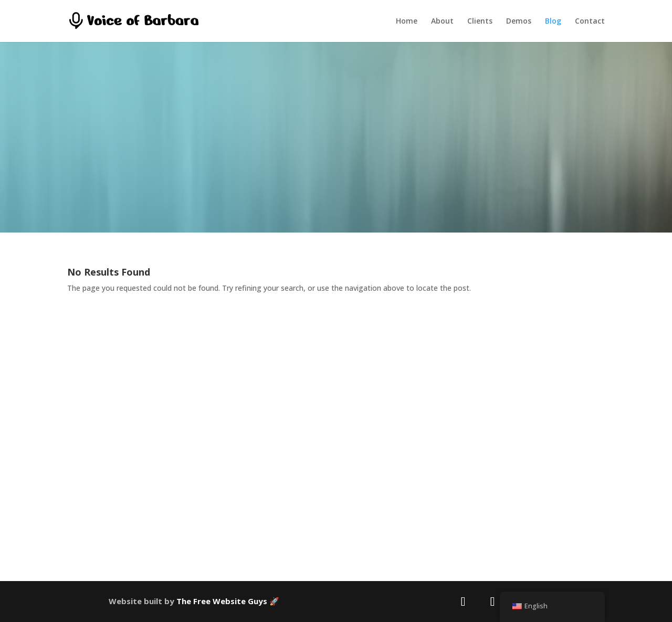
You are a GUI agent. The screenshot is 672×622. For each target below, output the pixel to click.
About (442, 22)
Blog (553, 22)
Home (407, 22)
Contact (590, 22)
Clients (480, 22)
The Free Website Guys (222, 601)
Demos (519, 22)
